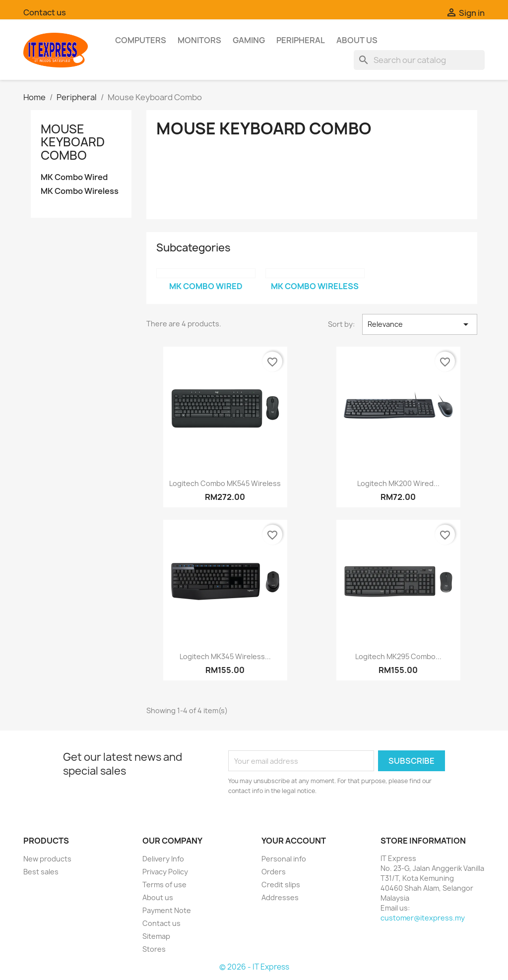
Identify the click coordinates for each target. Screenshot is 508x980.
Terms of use (164, 885)
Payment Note (167, 910)
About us (357, 40)
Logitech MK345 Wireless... (225, 656)
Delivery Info (163, 859)
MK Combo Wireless (80, 191)
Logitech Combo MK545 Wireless (225, 483)
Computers (141, 40)
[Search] (419, 60)
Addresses (280, 897)
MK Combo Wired (74, 177)
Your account (294, 841)
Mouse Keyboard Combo (73, 142)
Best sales (41, 872)
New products (47, 859)
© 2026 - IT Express (254, 967)
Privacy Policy (165, 872)
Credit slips (281, 885)
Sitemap (156, 936)
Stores (154, 949)
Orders (274, 872)
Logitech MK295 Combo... (398, 656)
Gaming (249, 40)
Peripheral (301, 40)
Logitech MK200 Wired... (398, 483)
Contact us (45, 12)
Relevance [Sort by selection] (420, 324)
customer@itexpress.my (423, 918)
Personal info (284, 859)
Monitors (199, 40)
